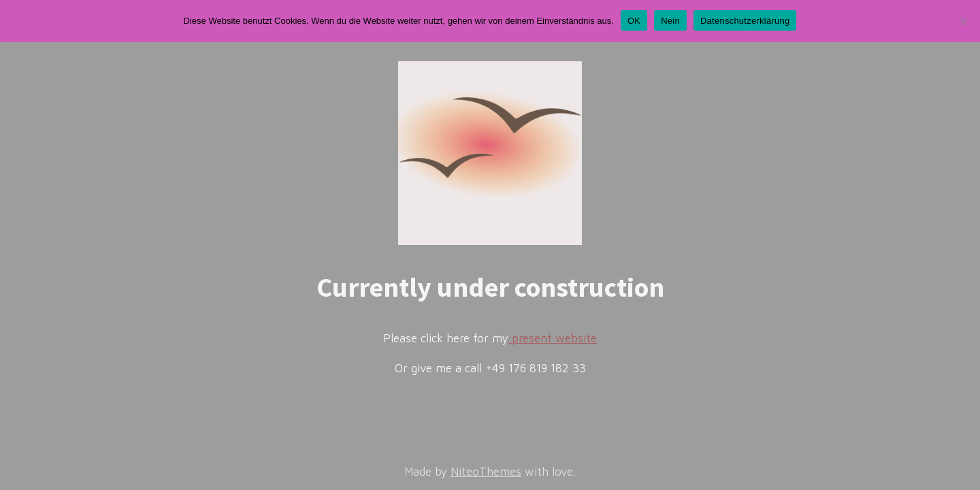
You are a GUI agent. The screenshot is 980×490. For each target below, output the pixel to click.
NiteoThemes (486, 472)
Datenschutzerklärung (745, 21)
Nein (670, 21)
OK (634, 21)
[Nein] (963, 21)
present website (553, 338)
